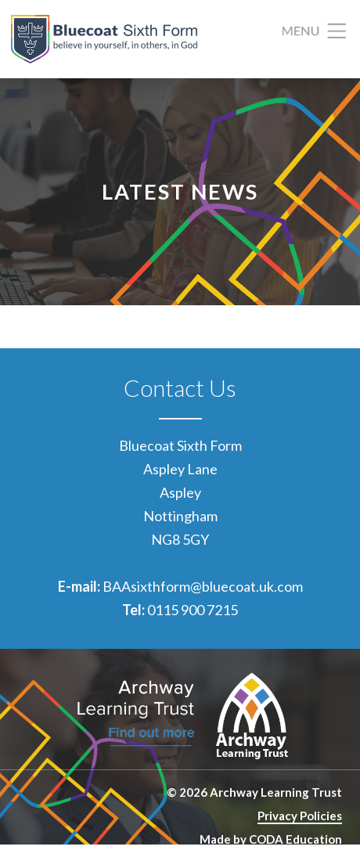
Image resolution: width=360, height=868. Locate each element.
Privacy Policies (300, 816)
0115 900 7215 (193, 610)
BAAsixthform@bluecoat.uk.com (203, 586)
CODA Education (295, 839)
